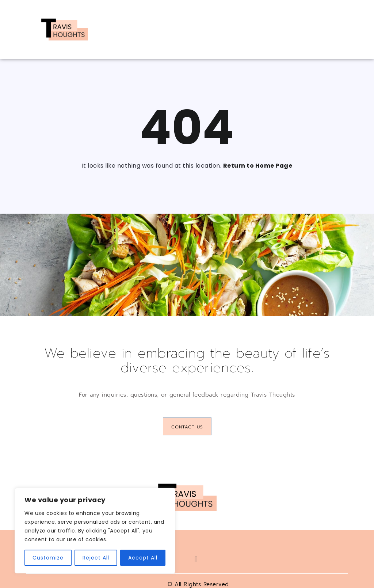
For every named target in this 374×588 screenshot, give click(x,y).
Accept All (143, 558)
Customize (48, 558)
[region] (95, 531)
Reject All (96, 558)
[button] (196, 559)
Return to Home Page (258, 166)
